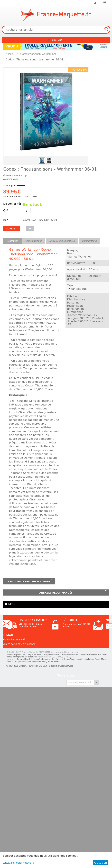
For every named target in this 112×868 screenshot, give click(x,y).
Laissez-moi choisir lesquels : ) (18, 863)
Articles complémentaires (62, 241)
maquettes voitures (70, 654)
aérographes (47, 661)
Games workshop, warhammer (38, 54)
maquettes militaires (88, 654)
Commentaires (89, 241)
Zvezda (59, 659)
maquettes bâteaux (52, 654)
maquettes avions (35, 654)
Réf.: (6, 220)
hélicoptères (18, 657)
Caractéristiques (34, 241)
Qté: (6, 210)
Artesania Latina (87, 659)
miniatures (32, 657)
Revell (27, 659)
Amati (97, 659)
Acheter (12, 229)
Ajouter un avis (11, 179)
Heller (34, 659)
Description (12, 241)
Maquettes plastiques (16, 654)
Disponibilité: (12, 204)
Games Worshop (71, 659)
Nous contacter (11, 642)
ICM (53, 659)
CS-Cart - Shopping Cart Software (56, 666)
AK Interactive (44, 659)
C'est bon (101, 863)
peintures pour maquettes (30, 661)
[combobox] (56, 30)
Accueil (10, 54)
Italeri (15, 661)
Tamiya (20, 659)
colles (57, 661)
